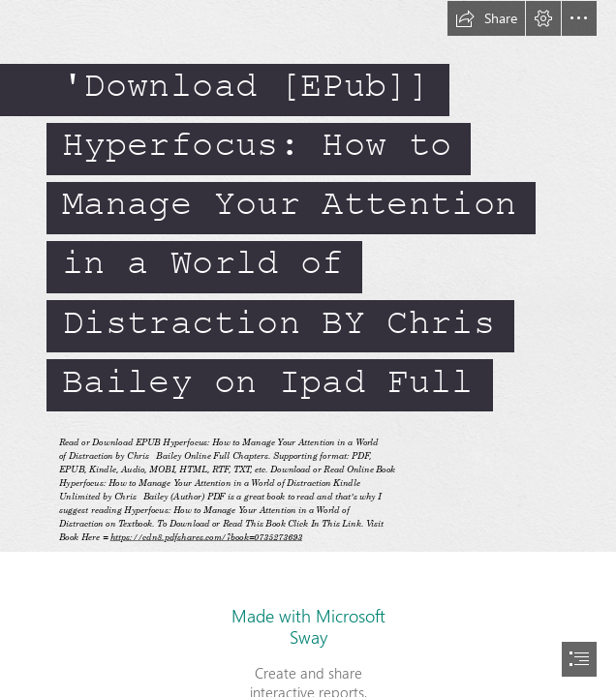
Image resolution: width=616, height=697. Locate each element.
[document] (308, 348)
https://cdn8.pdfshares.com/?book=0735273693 (205, 537)
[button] (486, 18)
